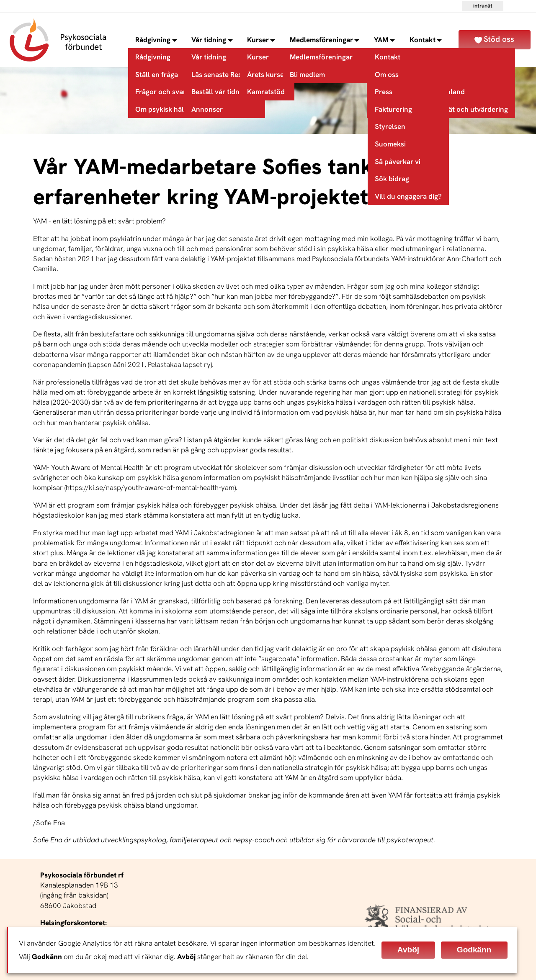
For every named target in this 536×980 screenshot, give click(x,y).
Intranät (483, 6)
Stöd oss (499, 39)
